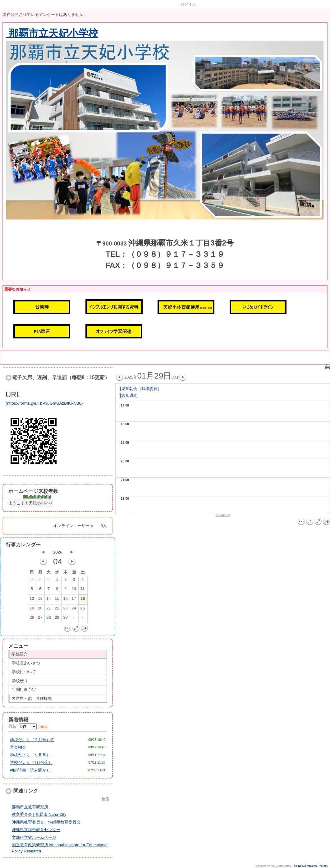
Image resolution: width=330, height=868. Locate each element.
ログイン (188, 4)
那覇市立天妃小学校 (52, 33)
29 (32, 581)
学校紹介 (20, 654)
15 (57, 600)
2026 (58, 552)
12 (32, 600)
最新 (23, 726)
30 (40, 581)
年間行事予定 (24, 689)
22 (57, 609)
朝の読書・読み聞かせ (30, 770)
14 (48, 600)
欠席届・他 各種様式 (32, 698)
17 (74, 600)
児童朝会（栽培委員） (141, 389)
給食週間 (128, 396)
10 (74, 590)
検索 (106, 799)
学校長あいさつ (26, 663)
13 (40, 600)
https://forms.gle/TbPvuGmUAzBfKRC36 (44, 403)
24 (74, 609)
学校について (24, 672)
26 (32, 619)
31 (48, 581)
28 (48, 619)
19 (32, 609)
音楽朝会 (18, 747)
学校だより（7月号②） (31, 762)
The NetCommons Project (310, 866)
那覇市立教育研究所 (30, 807)
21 (48, 609)
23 (65, 609)
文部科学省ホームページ (34, 837)
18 (83, 600)
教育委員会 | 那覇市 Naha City (39, 814)
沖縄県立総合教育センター (36, 830)
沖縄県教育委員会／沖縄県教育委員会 (46, 822)
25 (82, 609)
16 (65, 600)
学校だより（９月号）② (32, 740)
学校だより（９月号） (30, 755)
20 (40, 609)
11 (82, 590)
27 (40, 619)
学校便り (20, 681)
